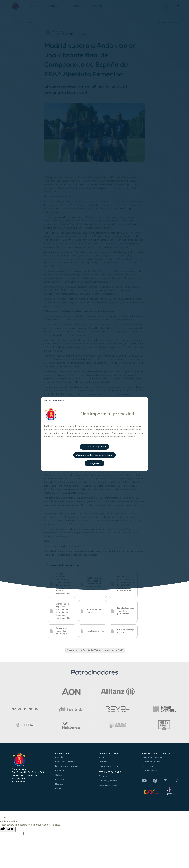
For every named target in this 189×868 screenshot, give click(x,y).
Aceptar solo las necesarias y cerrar (94, 456)
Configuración (94, 464)
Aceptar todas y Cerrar (95, 447)
